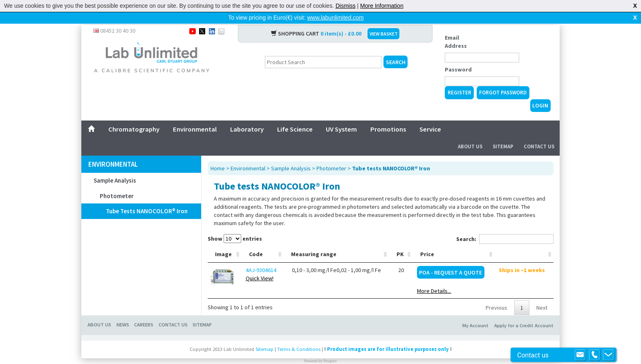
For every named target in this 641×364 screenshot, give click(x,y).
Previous (496, 295)
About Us (470, 133)
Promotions (388, 116)
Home (218, 155)
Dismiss (346, 6)
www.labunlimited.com (335, 18)
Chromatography (134, 116)
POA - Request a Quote (450, 259)
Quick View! (260, 265)
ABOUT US (99, 312)
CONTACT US (173, 312)
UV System (341, 116)
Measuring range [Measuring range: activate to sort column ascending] (314, 241)
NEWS (123, 312)
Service (430, 116)
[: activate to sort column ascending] (524, 241)
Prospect (330, 348)
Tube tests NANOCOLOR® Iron (147, 198)
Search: (505, 226)
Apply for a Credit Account (524, 312)
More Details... (434, 278)
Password (458, 56)
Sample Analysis (115, 167)
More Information (382, 6)
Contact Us (539, 133)
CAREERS (144, 312)
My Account (475, 312)
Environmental (195, 116)
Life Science (295, 116)
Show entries (235, 226)
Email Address (456, 29)
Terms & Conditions (299, 336)
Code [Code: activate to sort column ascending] (256, 241)
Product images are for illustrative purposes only (388, 336)
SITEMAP (202, 312)
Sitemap (503, 133)
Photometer (117, 183)
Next (542, 295)
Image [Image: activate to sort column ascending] (223, 241)
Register (459, 79)
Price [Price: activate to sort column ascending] (427, 241)
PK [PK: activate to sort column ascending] (400, 241)
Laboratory (247, 116)
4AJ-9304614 (261, 257)
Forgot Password (503, 79)
